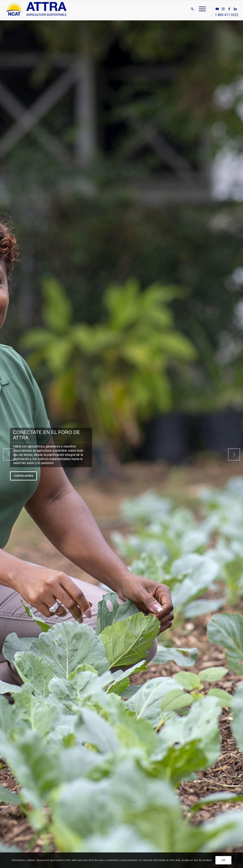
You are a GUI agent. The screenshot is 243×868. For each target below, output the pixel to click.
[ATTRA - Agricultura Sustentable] (36, 9)
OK (223, 860)
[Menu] (201, 9)
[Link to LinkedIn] (235, 9)
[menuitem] (192, 9)
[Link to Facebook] (229, 9)
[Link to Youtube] (217, 9)
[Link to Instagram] (223, 9)
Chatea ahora (23, 476)
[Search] (192, 9)
